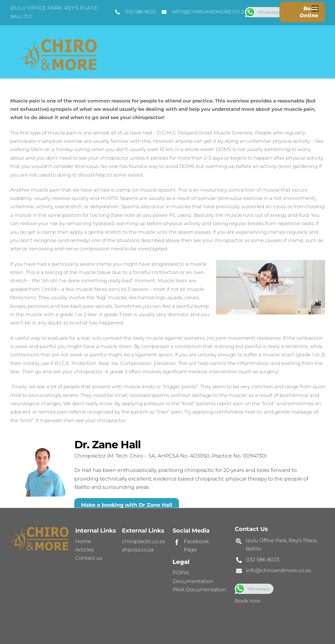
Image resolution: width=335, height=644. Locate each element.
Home (83, 541)
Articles (85, 550)
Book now (248, 601)
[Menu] (315, 9)
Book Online (309, 12)
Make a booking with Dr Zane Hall (127, 505)
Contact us (89, 558)
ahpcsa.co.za (138, 550)
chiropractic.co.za (143, 541)
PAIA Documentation (199, 590)
